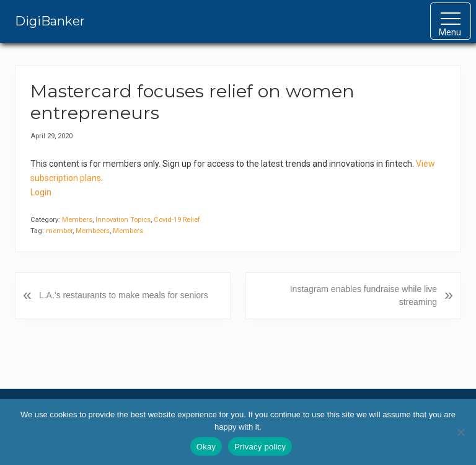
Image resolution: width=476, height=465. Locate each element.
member (59, 231)
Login (41, 192)
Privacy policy (260, 447)
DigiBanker (50, 21)
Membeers (93, 231)
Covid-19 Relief (177, 220)
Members (77, 220)
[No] (461, 432)
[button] (451, 21)
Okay (206, 447)
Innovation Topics (123, 220)
